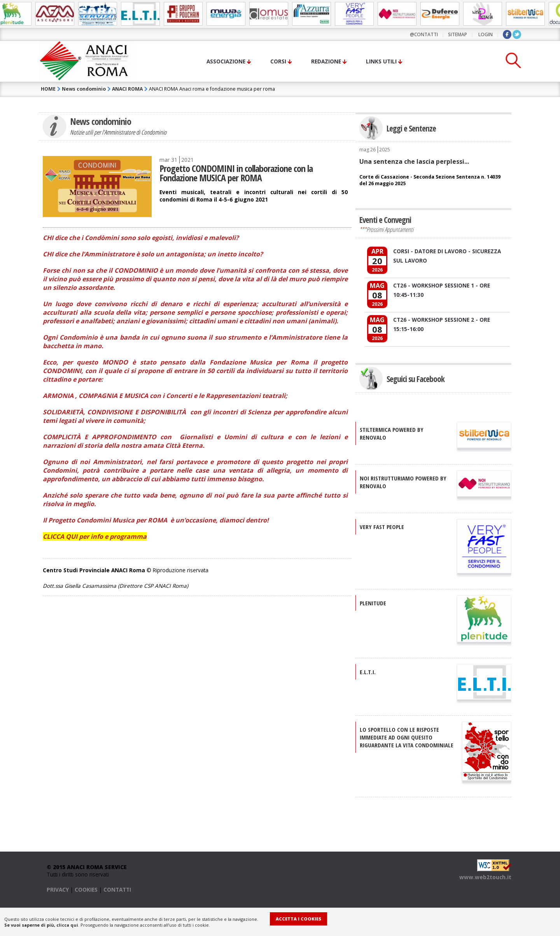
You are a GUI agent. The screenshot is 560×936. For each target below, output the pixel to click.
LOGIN (486, 34)
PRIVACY (58, 890)
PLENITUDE (373, 603)
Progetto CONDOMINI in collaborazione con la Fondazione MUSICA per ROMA (236, 173)
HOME (48, 89)
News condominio (84, 89)
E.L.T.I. (368, 672)
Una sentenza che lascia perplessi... (414, 161)
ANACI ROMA (127, 89)
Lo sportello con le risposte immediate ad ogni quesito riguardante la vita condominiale (407, 737)
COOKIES (86, 890)
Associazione (226, 61)
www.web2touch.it (485, 877)
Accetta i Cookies (298, 919)
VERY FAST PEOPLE (382, 527)
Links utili (381, 61)
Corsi (278, 61)
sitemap (458, 34)
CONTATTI (117, 890)
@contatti (424, 34)
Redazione (326, 61)
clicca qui (67, 925)
